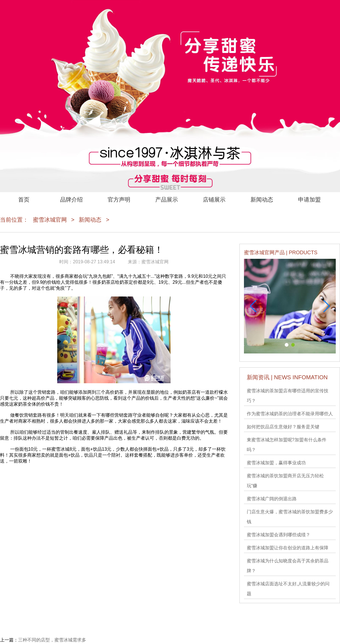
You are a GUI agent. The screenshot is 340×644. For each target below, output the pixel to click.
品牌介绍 (71, 200)
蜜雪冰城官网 (50, 220)
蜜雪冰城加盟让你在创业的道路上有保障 (288, 548)
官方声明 (119, 200)
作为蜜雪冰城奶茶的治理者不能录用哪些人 (290, 414)
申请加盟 (309, 200)
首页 (24, 200)
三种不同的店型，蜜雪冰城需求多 (52, 640)
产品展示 (167, 200)
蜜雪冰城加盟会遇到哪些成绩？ (279, 535)
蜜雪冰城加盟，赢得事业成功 (276, 463)
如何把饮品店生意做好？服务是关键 (283, 427)
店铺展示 (214, 200)
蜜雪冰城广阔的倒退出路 (272, 499)
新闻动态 (262, 200)
